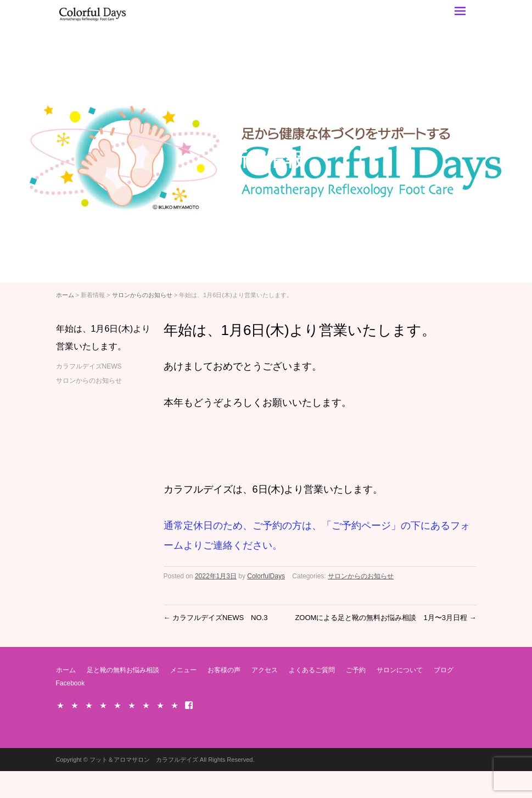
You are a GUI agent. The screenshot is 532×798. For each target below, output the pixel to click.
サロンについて (400, 670)
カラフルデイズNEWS (89, 366)
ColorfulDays (266, 576)
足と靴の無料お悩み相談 (123, 670)
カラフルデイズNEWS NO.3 (216, 618)
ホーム (65, 295)
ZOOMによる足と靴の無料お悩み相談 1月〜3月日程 (385, 618)
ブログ (444, 670)
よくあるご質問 (312, 670)
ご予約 (356, 670)
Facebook (71, 683)
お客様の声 (224, 670)
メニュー (183, 670)
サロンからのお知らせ (142, 295)
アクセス (265, 670)
